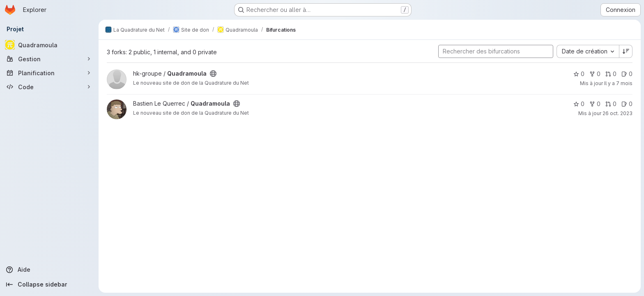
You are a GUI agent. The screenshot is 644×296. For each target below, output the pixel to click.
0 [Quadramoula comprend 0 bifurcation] (595, 74)
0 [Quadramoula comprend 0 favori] (579, 74)
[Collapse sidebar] (49, 284)
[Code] (49, 87)
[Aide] (49, 270)
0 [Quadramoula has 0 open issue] (627, 74)
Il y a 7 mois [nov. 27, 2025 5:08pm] (618, 83)
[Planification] (49, 73)
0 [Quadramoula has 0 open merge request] (611, 74)
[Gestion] (49, 59)
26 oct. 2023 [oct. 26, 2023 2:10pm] (618, 113)
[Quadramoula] (49, 45)
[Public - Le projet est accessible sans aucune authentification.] (213, 74)
